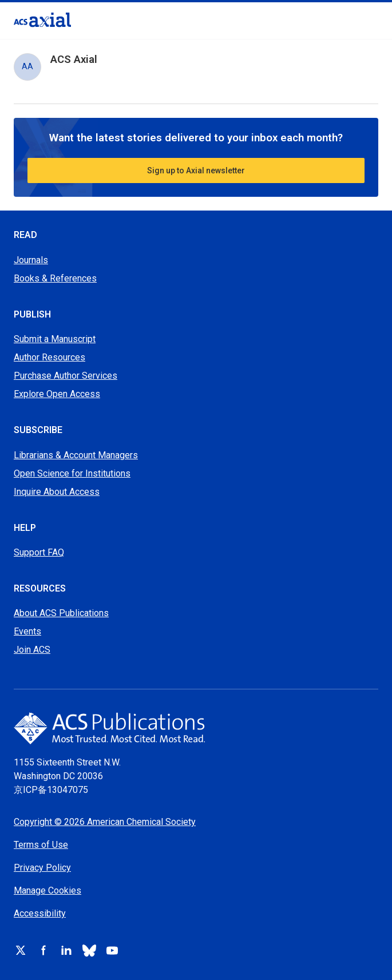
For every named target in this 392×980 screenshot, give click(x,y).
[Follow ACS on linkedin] (66, 950)
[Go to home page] (196, 728)
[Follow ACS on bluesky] (89, 950)
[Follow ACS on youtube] (112, 950)
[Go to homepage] (42, 20)
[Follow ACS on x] (21, 950)
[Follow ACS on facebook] (43, 950)
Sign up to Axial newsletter (196, 170)
